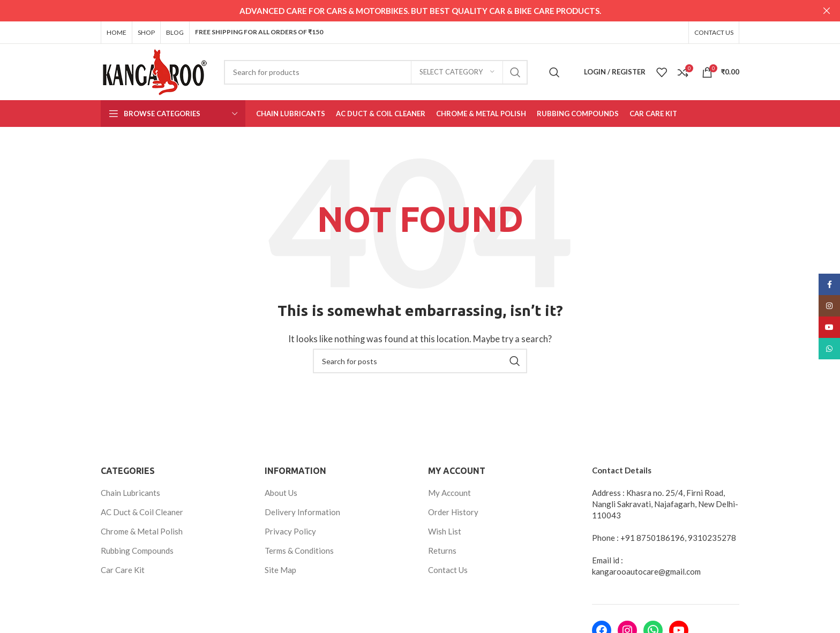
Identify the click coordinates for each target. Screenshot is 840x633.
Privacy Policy (290, 531)
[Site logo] (154, 70)
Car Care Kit (123, 569)
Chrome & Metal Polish (142, 531)
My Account (449, 492)
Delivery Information (302, 511)
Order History (453, 511)
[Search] (376, 71)
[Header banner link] (404, 11)
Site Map (280, 569)
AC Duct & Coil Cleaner (142, 511)
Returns (442, 550)
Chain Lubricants (130, 492)
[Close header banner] (827, 11)
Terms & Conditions (299, 550)
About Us (281, 492)
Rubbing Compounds (137, 550)
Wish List (445, 531)
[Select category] (457, 71)
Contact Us (448, 569)
